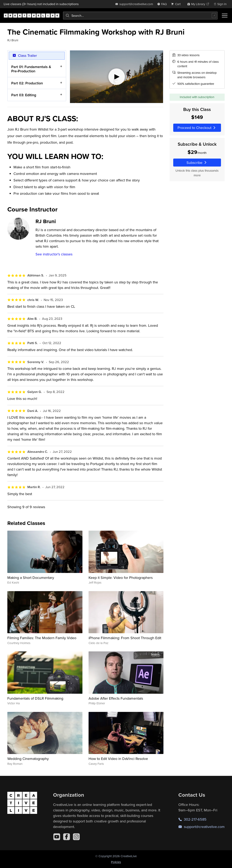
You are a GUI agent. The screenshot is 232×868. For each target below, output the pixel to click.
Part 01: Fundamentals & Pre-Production (31, 69)
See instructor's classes (54, 254)
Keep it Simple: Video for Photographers (121, 578)
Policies (116, 862)
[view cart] (177, 4)
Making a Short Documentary (31, 578)
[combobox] (140, 16)
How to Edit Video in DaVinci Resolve (118, 759)
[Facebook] (67, 837)
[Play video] (117, 77)
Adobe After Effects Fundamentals (116, 698)
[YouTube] (57, 837)
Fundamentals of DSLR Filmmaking (35, 698)
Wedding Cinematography (28, 759)
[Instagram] (76, 837)
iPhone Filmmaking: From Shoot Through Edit (125, 638)
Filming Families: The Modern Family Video (42, 638)
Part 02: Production (27, 83)
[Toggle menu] (225, 16)
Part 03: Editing (24, 95)
